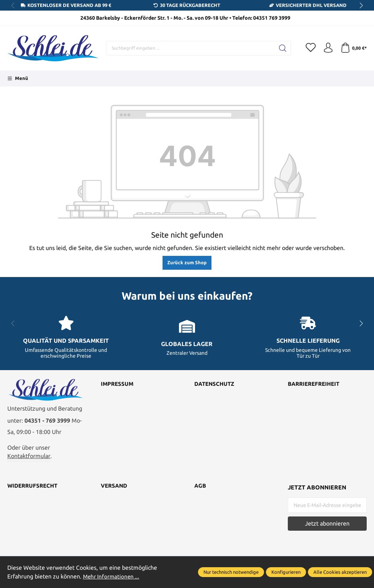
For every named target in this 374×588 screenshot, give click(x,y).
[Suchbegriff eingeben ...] (189, 48)
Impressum (118, 384)
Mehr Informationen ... (112, 577)
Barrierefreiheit (316, 384)
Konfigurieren (286, 572)
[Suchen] (280, 48)
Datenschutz (216, 384)
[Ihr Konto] (327, 48)
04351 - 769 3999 (47, 423)
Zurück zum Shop (187, 262)
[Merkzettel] (308, 48)
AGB (201, 489)
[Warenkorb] (353, 48)
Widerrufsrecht (34, 489)
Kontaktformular (29, 459)
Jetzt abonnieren (327, 526)
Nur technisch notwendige (231, 572)
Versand (115, 489)
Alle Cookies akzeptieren (340, 572)
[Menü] (18, 78)
